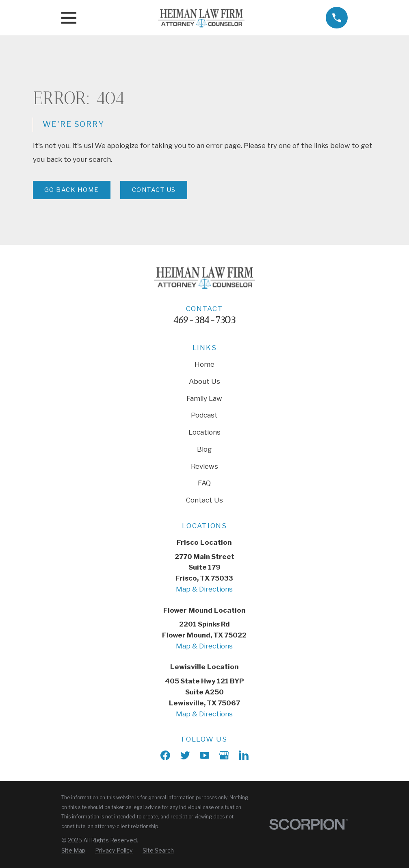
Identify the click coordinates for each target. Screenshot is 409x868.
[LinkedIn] (244, 755)
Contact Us (154, 190)
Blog (204, 449)
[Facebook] (165, 755)
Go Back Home (72, 190)
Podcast (204, 415)
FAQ (204, 483)
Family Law (204, 398)
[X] (185, 755)
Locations (204, 432)
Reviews (204, 466)
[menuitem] (73, 851)
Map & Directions (204, 589)
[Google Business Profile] (224, 755)
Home (204, 364)
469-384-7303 (204, 320)
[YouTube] (205, 755)
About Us (204, 381)
